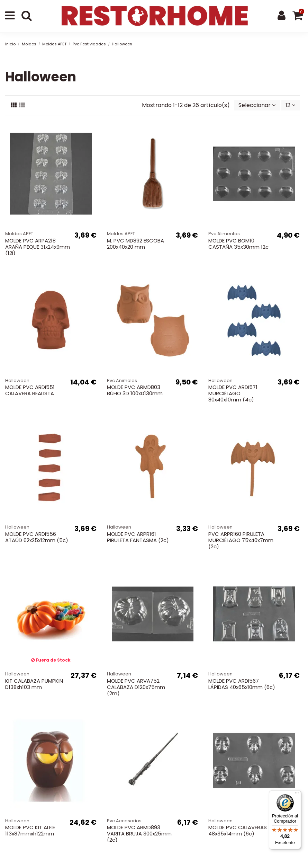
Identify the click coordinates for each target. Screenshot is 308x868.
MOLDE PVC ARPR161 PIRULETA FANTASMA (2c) (138, 537)
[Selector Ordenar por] (257, 105)
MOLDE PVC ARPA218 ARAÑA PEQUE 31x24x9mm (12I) (38, 247)
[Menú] (297, 795)
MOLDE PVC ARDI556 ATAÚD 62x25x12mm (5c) (37, 537)
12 (290, 105)
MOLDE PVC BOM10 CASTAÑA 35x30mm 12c (238, 244)
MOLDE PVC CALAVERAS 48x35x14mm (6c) (238, 830)
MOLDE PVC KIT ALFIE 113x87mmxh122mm (30, 830)
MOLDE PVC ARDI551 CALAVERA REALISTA (30, 390)
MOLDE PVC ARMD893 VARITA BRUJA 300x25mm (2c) (139, 834)
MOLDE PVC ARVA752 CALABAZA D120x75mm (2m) (136, 687)
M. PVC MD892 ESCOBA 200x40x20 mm (135, 244)
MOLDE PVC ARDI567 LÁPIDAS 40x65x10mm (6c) (242, 684)
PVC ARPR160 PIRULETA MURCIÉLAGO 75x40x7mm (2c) (241, 540)
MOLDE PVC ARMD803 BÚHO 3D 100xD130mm (135, 390)
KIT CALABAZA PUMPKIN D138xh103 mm (34, 684)
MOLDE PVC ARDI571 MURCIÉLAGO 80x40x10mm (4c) (233, 393)
